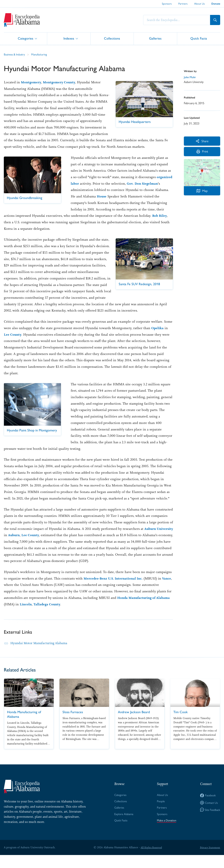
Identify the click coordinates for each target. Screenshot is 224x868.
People (160, 814)
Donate (216, 4)
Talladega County (48, 617)
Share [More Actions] (202, 141)
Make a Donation (166, 834)
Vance (9, 598)
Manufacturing (42, 54)
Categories (26, 38)
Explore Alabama (123, 828)
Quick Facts (199, 38)
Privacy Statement (209, 860)
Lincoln (26, 617)
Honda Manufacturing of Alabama (145, 611)
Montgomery (32, 82)
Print (202, 153)
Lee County (13, 347)
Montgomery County (61, 82)
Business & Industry (16, 54)
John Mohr (190, 77)
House (102, 203)
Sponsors (167, 3)
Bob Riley (160, 222)
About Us (199, 3)
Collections (112, 38)
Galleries (155, 38)
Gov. (130, 190)
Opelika (158, 341)
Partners (183, 3)
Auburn (32, 548)
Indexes (69, 38)
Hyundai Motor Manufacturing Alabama (41, 656)
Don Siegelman (147, 190)
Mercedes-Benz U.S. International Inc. (115, 591)
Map (202, 193)
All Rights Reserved (151, 860)
